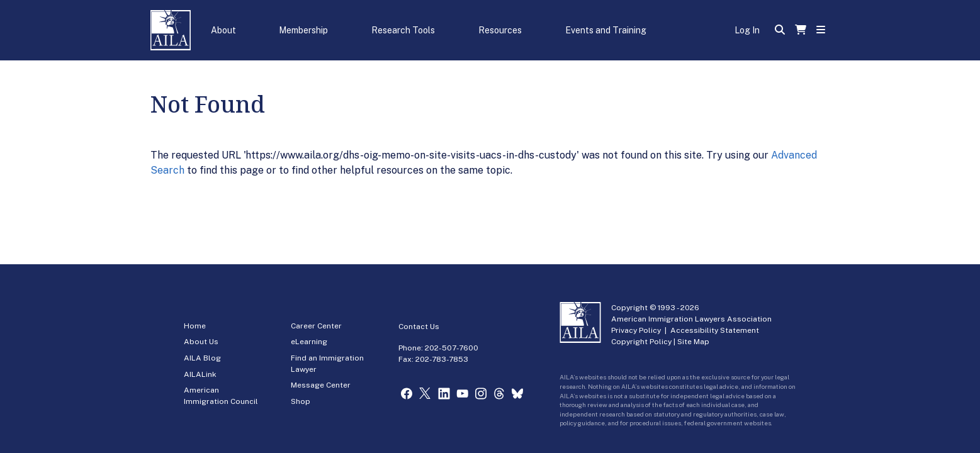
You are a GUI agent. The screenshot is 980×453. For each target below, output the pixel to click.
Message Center (321, 385)
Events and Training (606, 30)
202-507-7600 (452, 348)
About (223, 30)
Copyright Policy (641, 342)
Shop (301, 401)
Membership (303, 30)
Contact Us (419, 327)
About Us (201, 342)
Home (195, 326)
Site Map (693, 342)
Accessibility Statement (715, 330)
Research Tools (403, 30)
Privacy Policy (636, 330)
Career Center (316, 326)
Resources (500, 30)
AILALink (200, 374)
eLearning (309, 342)
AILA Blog (202, 358)
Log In (747, 30)
